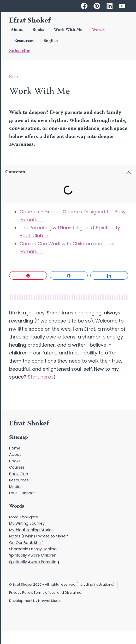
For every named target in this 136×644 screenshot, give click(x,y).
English (51, 41)
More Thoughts (23, 517)
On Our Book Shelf (26, 543)
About (17, 30)
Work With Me (68, 30)
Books (38, 30)
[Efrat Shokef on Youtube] (122, 6)
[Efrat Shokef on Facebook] (84, 6)
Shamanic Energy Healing (33, 549)
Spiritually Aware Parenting (34, 562)
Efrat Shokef (30, 21)
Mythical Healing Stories (31, 530)
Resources (24, 41)
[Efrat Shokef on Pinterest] (97, 6)
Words (98, 30)
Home (14, 77)
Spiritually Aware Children (33, 555)
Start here (39, 377)
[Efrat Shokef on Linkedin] (110, 6)
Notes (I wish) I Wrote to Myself (39, 536)
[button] (121, 172)
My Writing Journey (27, 523)
